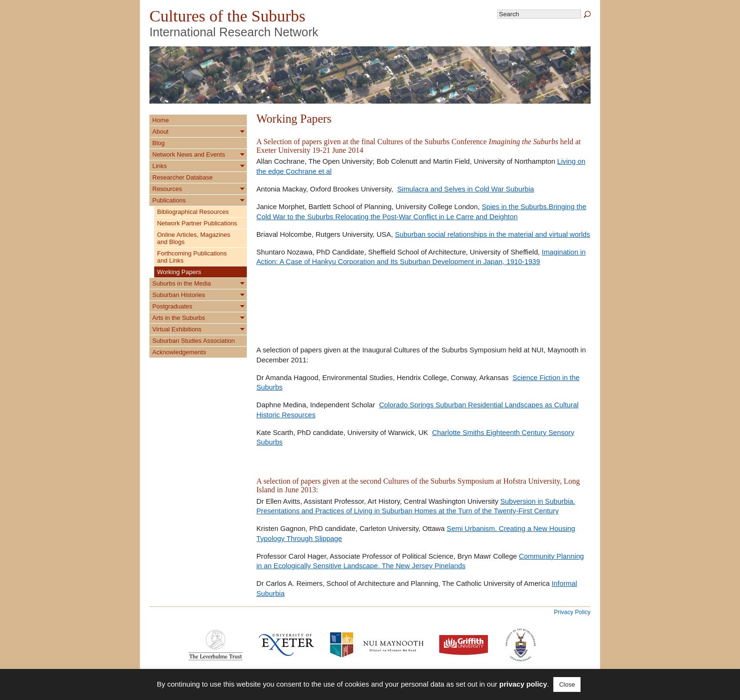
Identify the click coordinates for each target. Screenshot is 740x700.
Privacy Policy (572, 612)
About (160, 132)
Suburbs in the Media (182, 283)
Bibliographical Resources (193, 212)
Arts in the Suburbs (179, 318)
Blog (159, 143)
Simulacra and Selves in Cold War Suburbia (466, 189)
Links (159, 166)
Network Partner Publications (197, 223)
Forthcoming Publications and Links (192, 257)
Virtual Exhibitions (177, 329)
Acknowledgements (179, 352)
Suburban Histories (179, 295)
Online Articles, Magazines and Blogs (194, 238)
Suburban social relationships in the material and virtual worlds (492, 234)
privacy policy (523, 684)
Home (161, 120)
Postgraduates (172, 306)
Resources (167, 189)
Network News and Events (189, 154)
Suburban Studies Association (194, 341)
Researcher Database (182, 177)
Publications (169, 200)
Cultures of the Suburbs (227, 16)
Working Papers (179, 272)
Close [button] (567, 684)
